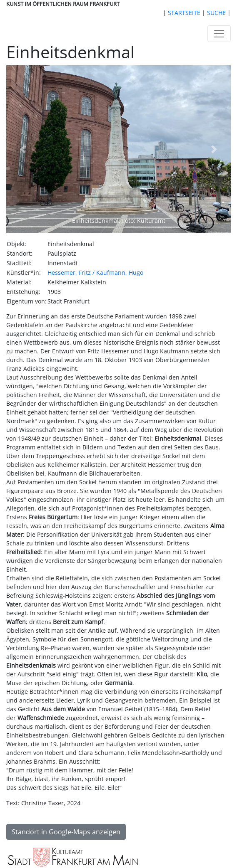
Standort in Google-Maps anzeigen (66, 832)
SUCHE (216, 13)
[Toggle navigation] (219, 34)
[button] (23, 149)
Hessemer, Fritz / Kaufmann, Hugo (95, 272)
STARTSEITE (184, 13)
